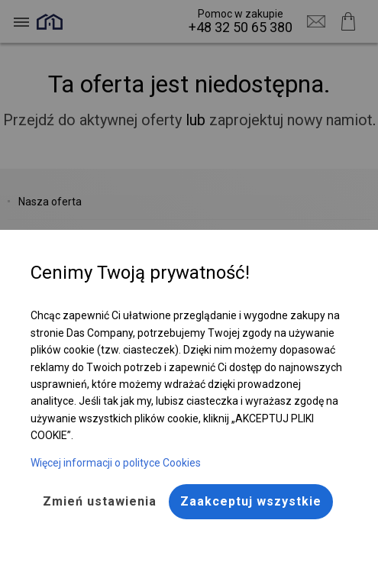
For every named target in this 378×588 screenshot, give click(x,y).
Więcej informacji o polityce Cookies (116, 463)
